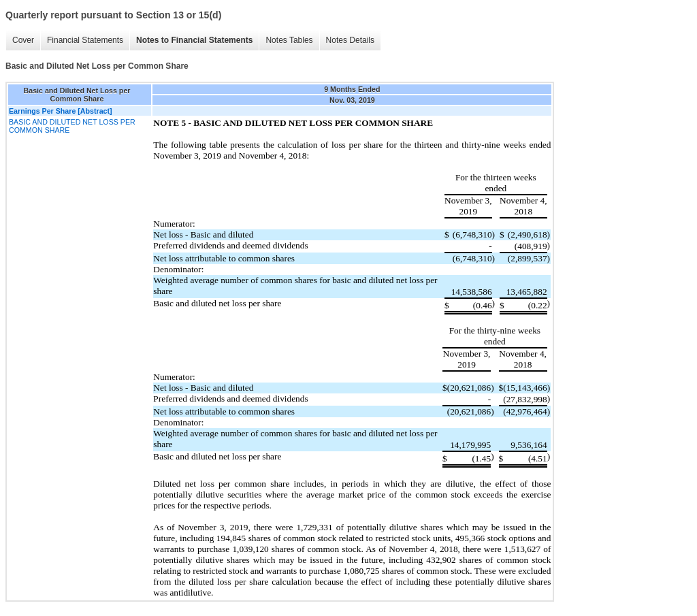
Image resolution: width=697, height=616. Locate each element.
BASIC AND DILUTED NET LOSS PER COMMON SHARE (72, 126)
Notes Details (350, 40)
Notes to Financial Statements (194, 40)
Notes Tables (289, 40)
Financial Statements (85, 40)
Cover (23, 40)
